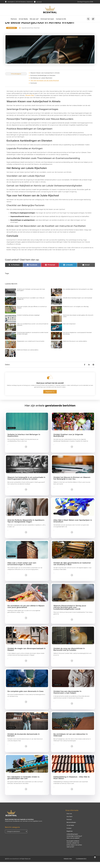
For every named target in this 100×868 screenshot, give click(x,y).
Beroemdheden (71, 828)
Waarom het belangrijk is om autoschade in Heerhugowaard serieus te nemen (26, 484)
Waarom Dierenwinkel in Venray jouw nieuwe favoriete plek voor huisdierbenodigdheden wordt (70, 613)
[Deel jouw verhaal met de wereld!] (50, 383)
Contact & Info (61, 19)
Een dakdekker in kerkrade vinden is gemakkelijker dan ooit (23, 784)
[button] (88, 19)
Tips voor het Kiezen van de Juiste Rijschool (45, 86)
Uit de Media (23, 19)
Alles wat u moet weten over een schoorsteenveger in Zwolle (22, 570)
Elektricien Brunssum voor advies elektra (75, 347)
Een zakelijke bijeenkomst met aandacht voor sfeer (78, 295)
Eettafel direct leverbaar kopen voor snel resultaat (78, 304)
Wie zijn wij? (34, 19)
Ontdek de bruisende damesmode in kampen (24, 741)
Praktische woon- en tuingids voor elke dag (76, 312)
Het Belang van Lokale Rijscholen (41, 84)
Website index (68, 865)
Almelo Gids (30, 101)
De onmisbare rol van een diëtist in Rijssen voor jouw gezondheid (26, 612)
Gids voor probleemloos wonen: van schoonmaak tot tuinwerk (33, 331)
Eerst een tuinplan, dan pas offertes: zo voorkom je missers (32, 313)
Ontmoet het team (47, 19)
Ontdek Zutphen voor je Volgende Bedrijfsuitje (68, 441)
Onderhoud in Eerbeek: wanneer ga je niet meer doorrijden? (31, 296)
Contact (69, 834)
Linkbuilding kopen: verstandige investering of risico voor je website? (74, 842)
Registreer (70, 837)
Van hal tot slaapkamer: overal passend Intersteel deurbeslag (77, 339)
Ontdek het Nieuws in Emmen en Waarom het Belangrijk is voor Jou (72, 484)
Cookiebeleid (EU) (81, 865)
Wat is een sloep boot (69, 330)
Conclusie (34, 89)
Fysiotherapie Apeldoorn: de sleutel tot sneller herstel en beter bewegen (33, 339)
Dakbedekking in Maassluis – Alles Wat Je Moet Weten (72, 784)
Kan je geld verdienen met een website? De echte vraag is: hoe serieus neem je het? (74, 850)
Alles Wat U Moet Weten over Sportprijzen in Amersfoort (73, 527)
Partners (14, 19)
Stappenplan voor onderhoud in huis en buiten (31, 347)
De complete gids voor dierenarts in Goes (25, 697)
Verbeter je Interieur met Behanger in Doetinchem (24, 441)
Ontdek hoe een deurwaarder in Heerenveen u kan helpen (67, 698)
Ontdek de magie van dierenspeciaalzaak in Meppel (26, 655)
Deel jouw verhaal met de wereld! (50, 389)
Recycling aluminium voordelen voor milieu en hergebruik (31, 304)
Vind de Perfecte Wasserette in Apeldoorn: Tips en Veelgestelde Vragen (26, 527)
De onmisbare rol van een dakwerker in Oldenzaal (71, 741)
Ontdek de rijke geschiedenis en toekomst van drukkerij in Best (72, 570)
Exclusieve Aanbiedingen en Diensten (43, 81)
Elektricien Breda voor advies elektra (28, 356)
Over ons (69, 820)
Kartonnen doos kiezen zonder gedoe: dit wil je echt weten (78, 322)
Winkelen (12, 34)
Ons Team (70, 823)
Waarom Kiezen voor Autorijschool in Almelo (45, 79)
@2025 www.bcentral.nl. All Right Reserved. (18, 865)
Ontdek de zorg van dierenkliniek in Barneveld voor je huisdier (69, 655)
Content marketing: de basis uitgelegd (28, 321)
